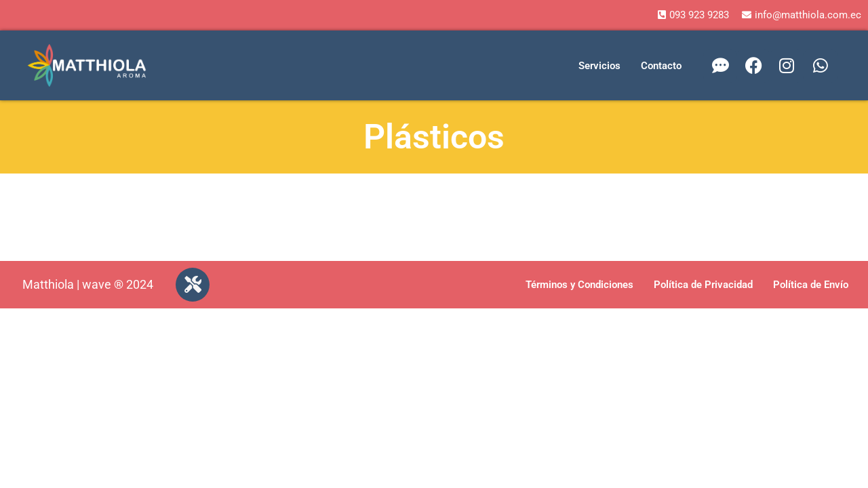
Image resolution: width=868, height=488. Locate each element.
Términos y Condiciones (579, 285)
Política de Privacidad (703, 285)
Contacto (661, 66)
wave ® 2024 (118, 284)
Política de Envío (811, 285)
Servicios (599, 66)
